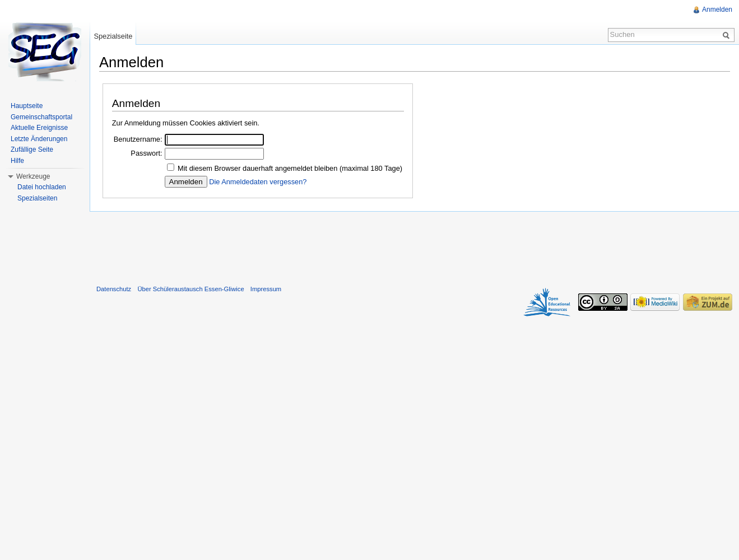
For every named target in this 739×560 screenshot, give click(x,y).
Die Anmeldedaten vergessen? (258, 182)
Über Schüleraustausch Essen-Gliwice (190, 289)
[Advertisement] (415, 246)
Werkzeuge (33, 176)
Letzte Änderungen (39, 139)
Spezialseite (113, 36)
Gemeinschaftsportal (41, 117)
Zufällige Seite (32, 150)
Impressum (266, 289)
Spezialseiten (37, 198)
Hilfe (17, 161)
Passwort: (146, 153)
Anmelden (717, 10)
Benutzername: (138, 139)
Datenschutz (114, 289)
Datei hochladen (42, 187)
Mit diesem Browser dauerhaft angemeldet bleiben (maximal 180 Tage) (290, 168)
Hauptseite (27, 106)
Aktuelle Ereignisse (39, 128)
